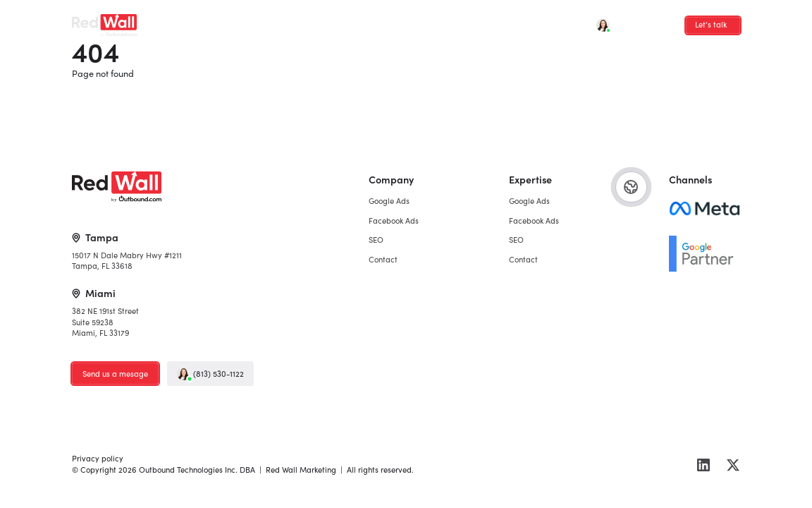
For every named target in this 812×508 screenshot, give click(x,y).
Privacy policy (98, 458)
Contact (356, 21)
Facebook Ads (262, 21)
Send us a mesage (115, 373)
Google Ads (196, 21)
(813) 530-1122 (211, 374)
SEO (314, 21)
